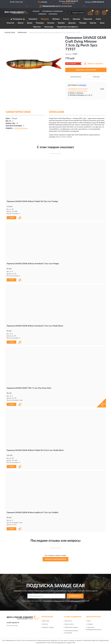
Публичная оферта (72, 627)
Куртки (21, 23)
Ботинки (51, 23)
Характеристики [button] (76, 77)
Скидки (90, 623)
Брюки (30, 23)
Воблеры (56, 19)
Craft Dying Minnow (21, 128)
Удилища (76, 19)
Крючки (93, 23)
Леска (102, 23)
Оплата (45, 623)
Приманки (45, 19)
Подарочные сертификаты (67, 27)
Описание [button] (96, 77)
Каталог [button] (36, 11)
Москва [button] (82, 85)
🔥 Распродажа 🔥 (18, 19)
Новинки (42, 14)
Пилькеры (40, 23)
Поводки (83, 23)
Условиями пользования (73, 600)
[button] (69, 3)
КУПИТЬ (11, 218)
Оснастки (10, 23)
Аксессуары (49, 27)
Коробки (61, 23)
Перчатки (37, 27)
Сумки (98, 19)
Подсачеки (88, 19)
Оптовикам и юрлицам (52, 11)
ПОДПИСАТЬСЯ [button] (75, 595)
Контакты (53, 14)
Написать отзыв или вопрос (55, 558)
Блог (89, 620)
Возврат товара (48, 627)
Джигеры (72, 23)
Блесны (66, 19)
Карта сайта (69, 623)
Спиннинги (33, 19)
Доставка (46, 620)
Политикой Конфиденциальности (54, 600)
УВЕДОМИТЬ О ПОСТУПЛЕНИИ (86, 70)
